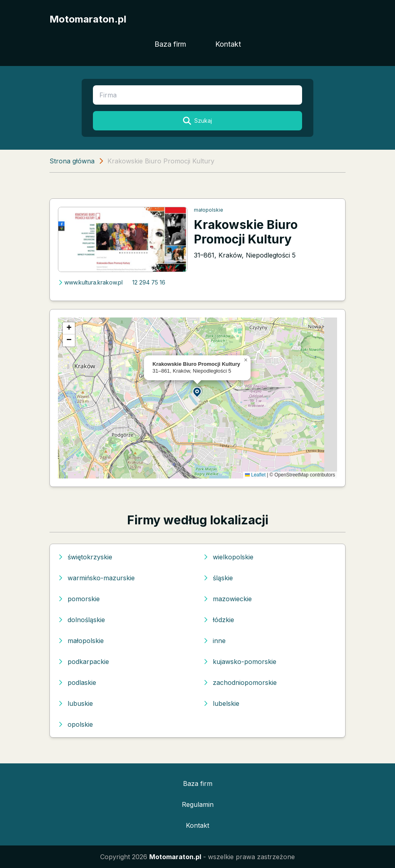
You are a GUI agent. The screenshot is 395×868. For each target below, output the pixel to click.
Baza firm (170, 44)
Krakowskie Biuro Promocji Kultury (246, 232)
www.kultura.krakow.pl (90, 282)
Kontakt (228, 44)
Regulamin (198, 804)
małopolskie (209, 210)
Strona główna (72, 161)
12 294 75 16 (149, 282)
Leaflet (255, 475)
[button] (197, 392)
